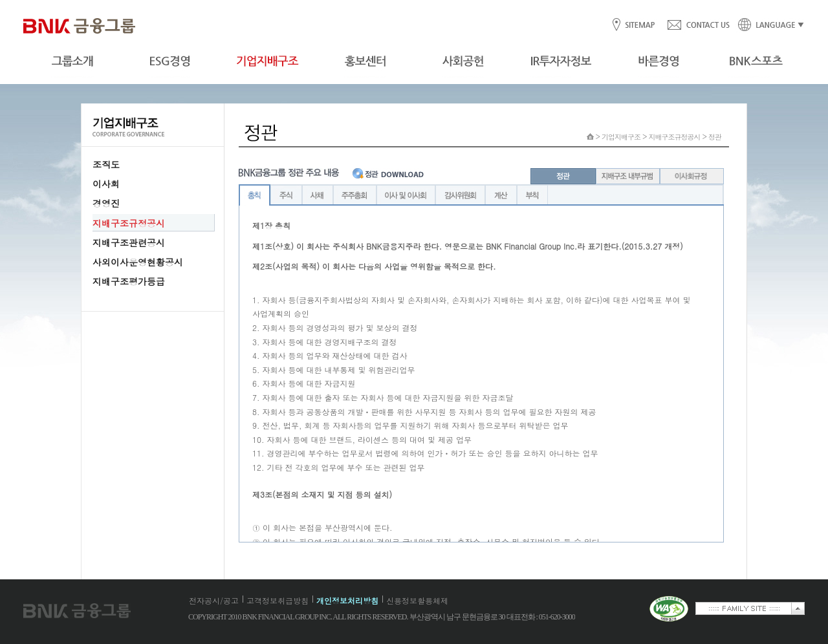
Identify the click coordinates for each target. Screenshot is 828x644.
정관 (715, 137)
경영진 (106, 203)
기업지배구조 (621, 137)
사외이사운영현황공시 (138, 262)
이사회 (106, 184)
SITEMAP (639, 26)
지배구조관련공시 (129, 242)
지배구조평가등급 (129, 281)
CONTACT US (698, 26)
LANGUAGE (767, 26)
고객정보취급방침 (278, 600)
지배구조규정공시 (129, 223)
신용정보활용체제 (417, 600)
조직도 (106, 164)
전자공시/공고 (214, 600)
